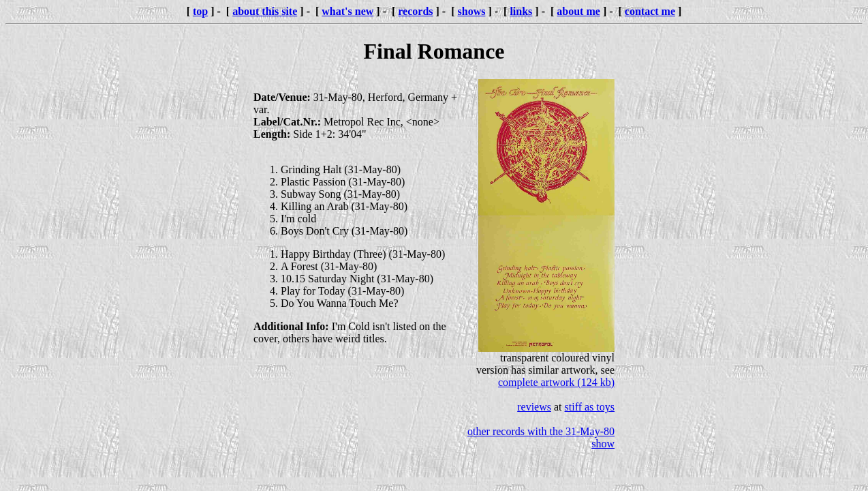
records (415, 11)
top (200, 11)
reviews (534, 407)
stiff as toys (590, 407)
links (521, 11)
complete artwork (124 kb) (556, 382)
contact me (650, 11)
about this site (265, 11)
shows (472, 11)
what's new (347, 11)
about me (578, 11)
